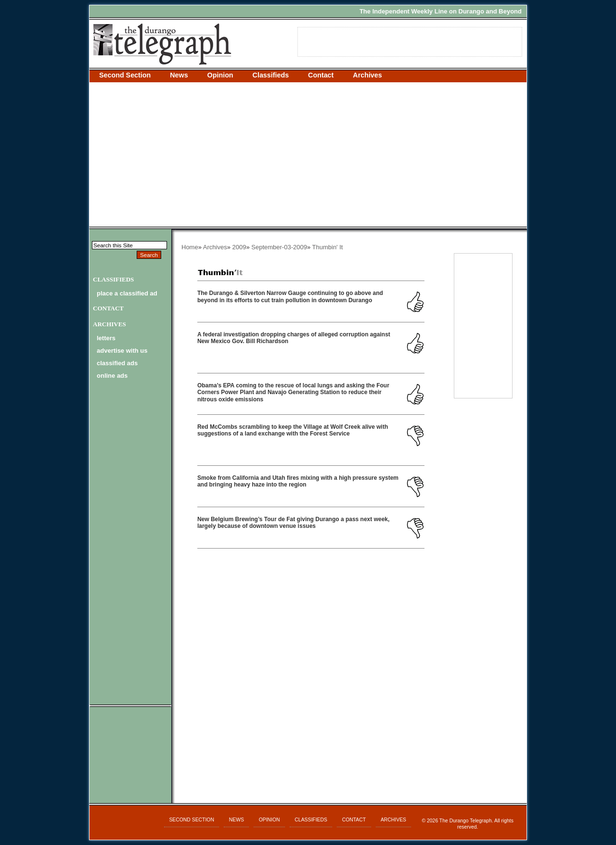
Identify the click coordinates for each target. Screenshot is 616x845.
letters (106, 338)
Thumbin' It (328, 247)
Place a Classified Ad (127, 293)
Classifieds (271, 75)
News (179, 75)
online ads (112, 376)
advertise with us (122, 351)
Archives (367, 75)
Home (190, 247)
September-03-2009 (279, 247)
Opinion (220, 75)
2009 (239, 247)
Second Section (125, 75)
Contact (321, 75)
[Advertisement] (308, 154)
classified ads (117, 363)
